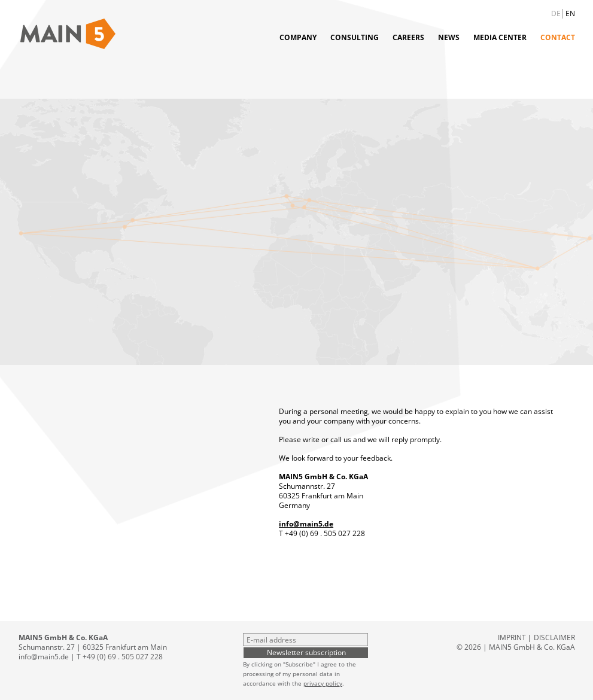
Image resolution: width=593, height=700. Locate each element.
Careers (408, 37)
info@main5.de (306, 524)
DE (556, 13)
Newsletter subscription (306, 652)
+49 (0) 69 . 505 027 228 (325, 533)
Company (298, 37)
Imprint (512, 637)
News (449, 37)
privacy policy (323, 683)
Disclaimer (554, 637)
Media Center (500, 37)
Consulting (355, 37)
